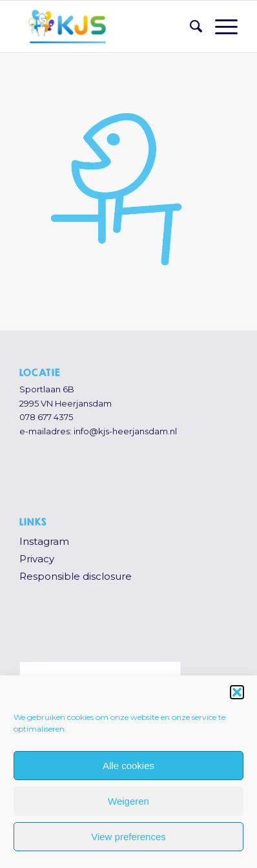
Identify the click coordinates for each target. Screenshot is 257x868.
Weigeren (128, 801)
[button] (237, 692)
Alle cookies (128, 766)
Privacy (37, 559)
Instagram (44, 541)
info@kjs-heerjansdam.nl (125, 431)
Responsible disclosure (76, 576)
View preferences (128, 837)
